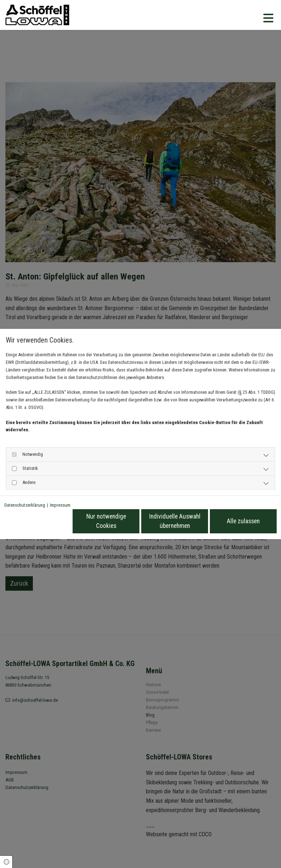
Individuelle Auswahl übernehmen (175, 521)
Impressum (60, 505)
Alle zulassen (243, 521)
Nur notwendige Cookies (106, 521)
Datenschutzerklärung (25, 505)
